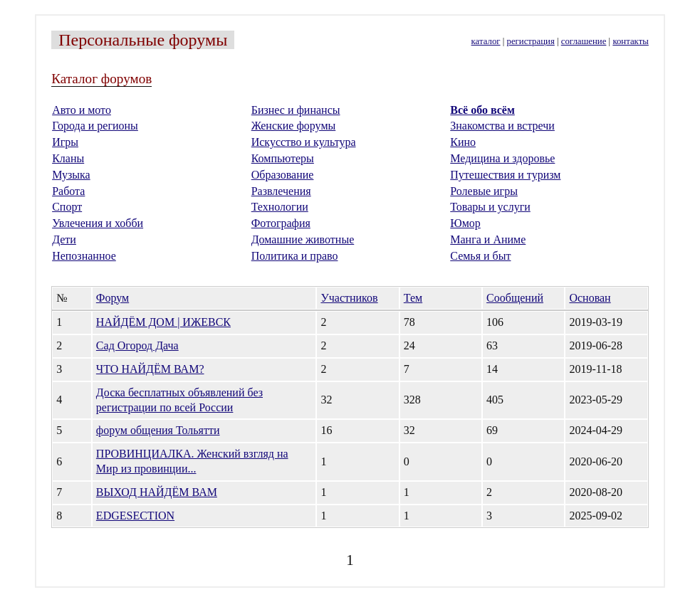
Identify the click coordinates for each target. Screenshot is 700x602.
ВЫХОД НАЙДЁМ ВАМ (157, 492)
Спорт (67, 207)
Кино (463, 142)
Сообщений (515, 298)
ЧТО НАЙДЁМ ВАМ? (150, 369)
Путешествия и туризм (505, 175)
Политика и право (295, 256)
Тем (413, 298)
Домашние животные (303, 239)
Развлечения (281, 191)
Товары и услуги (490, 207)
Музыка (71, 175)
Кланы (68, 158)
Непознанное (84, 256)
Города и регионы (95, 126)
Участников (349, 298)
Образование (283, 175)
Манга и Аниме (488, 239)
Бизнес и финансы (296, 110)
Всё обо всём (482, 110)
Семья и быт (480, 256)
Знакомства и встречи (502, 126)
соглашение (584, 41)
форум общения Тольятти (158, 430)
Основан (590, 298)
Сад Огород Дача (137, 345)
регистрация (531, 41)
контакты (630, 41)
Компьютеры (283, 158)
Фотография (281, 223)
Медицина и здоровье (502, 158)
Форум (113, 298)
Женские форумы (294, 126)
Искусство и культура (304, 142)
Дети (64, 239)
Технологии (280, 207)
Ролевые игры (484, 191)
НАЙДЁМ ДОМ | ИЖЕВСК (163, 322)
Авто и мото (82, 110)
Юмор (465, 223)
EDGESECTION (135, 516)
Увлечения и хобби (98, 223)
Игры (65, 142)
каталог (486, 41)
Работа (68, 191)
